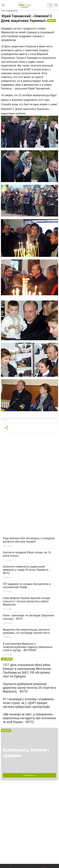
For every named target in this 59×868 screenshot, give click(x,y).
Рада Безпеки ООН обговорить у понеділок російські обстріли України (29, 540)
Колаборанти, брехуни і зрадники (26, 753)
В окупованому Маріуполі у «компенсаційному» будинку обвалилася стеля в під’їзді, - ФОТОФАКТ (28, 647)
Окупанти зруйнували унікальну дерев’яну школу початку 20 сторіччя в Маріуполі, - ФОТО (29, 688)
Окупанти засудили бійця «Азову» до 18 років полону (27, 554)
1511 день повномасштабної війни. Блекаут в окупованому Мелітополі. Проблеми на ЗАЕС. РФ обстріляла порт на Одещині (27, 671)
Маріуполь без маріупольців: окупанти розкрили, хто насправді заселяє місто (26, 631)
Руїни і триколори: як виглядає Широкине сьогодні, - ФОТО (28, 617)
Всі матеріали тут (29, 775)
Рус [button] (50, 5)
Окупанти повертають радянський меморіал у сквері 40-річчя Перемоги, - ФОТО (26, 570)
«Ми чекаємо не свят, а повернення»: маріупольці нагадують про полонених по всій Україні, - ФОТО (29, 718)
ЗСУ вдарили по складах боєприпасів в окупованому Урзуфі (27, 586)
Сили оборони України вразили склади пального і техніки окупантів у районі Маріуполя (26, 601)
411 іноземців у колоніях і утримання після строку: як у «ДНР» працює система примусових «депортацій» (28, 703)
